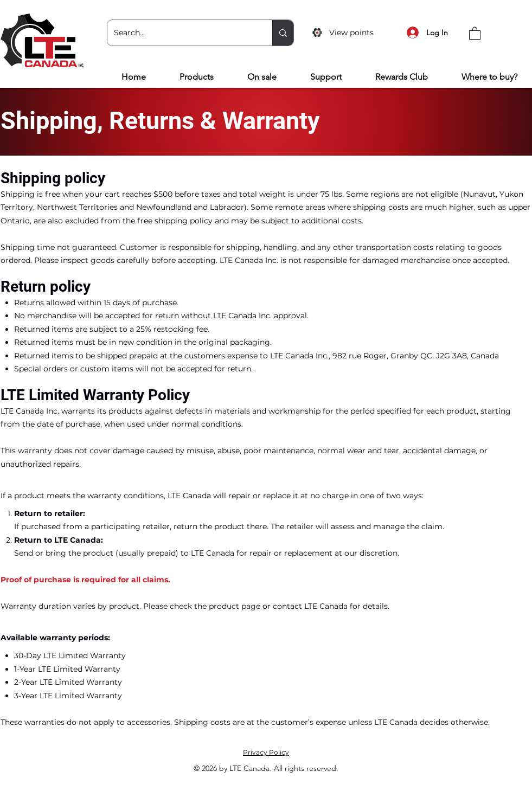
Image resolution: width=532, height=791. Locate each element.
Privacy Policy (266, 752)
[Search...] (182, 33)
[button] (475, 33)
